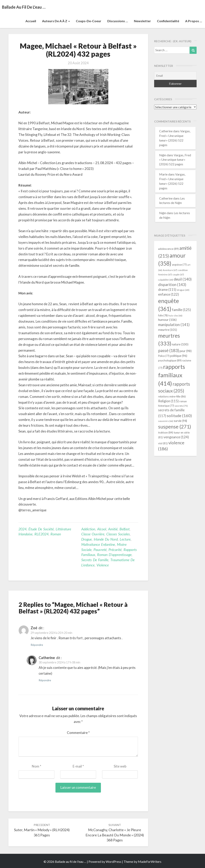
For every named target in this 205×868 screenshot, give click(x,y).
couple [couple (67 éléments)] (178, 274)
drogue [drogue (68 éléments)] (183, 290)
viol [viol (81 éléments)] (163, 443)
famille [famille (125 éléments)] (181, 310)
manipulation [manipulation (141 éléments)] (174, 325)
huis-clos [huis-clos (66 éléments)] (175, 316)
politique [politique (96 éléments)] (179, 356)
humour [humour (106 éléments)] (167, 320)
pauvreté (100, 550)
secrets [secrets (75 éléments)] (181, 406)
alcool (102, 529)
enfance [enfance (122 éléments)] (169, 294)
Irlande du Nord (106, 539)
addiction (88, 529)
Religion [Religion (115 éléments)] (168, 401)
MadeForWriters (150, 861)
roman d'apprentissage (114, 555)
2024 (22, 529)
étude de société (41, 529)
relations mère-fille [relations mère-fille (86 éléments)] (172, 396)
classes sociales (118, 534)
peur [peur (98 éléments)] (186, 351)
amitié (113, 529)
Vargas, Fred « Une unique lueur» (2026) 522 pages (175, 160)
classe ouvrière (93, 534)
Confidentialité (168, 21)
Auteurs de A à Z (56, 21)
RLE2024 (41, 534)
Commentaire (78, 733)
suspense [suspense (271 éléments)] (175, 426)
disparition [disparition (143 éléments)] (172, 285)
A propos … (194, 21)
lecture (125, 539)
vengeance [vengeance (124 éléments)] (176, 437)
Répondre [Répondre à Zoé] (37, 645)
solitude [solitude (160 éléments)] (179, 415)
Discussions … (118, 21)
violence (103, 565)
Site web (120, 766)
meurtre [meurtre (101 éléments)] (168, 330)
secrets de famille (95, 560)
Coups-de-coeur (89, 21)
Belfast (125, 529)
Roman (56, 534)
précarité (115, 550)
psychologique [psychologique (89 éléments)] (170, 360)
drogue (86, 539)
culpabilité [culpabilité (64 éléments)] (166, 280)
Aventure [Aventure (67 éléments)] (170, 270)
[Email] (175, 76)
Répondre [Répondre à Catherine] (45, 680)
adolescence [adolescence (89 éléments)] (168, 249)
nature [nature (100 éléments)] (180, 344)
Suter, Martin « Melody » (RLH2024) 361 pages (42, 830)
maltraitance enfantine (98, 544)
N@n (163, 155)
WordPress (114, 861)
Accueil (31, 21)
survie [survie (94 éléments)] (180, 421)
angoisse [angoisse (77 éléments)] (179, 265)
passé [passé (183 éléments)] (169, 350)
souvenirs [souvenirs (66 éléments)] (166, 421)
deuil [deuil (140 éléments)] (183, 279)
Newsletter (142, 21)
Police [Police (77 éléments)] (164, 356)
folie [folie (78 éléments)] (163, 315)
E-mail (78, 766)
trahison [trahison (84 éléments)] (166, 432)
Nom (37, 766)
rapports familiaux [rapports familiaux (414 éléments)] (172, 375)
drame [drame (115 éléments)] (167, 290)
